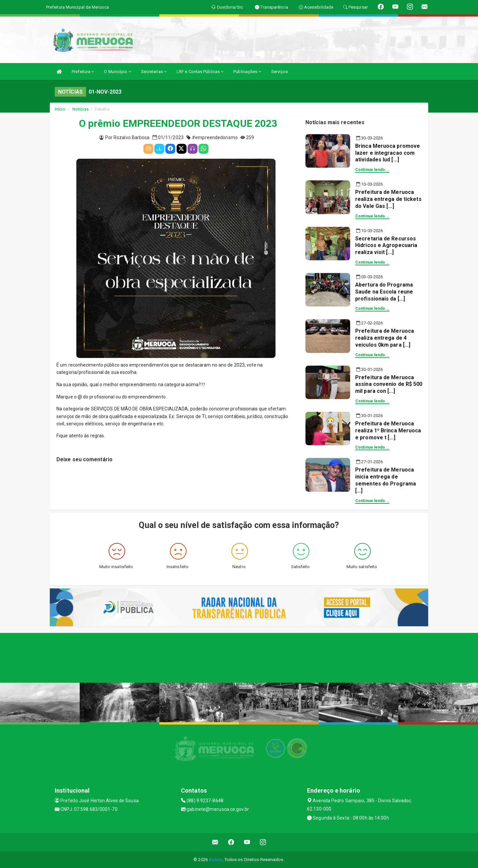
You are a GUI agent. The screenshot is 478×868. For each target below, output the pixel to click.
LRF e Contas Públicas (200, 72)
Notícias (80, 109)
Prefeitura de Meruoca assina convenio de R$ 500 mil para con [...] (389, 384)
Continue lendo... (372, 170)
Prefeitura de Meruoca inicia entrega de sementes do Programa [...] (386, 480)
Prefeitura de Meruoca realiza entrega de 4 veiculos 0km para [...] (385, 338)
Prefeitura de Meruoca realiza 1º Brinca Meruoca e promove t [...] (388, 431)
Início (60, 109)
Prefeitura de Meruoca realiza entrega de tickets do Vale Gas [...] (388, 199)
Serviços (280, 72)
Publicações (247, 72)
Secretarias (154, 72)
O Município (117, 72)
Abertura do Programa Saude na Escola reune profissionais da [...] (384, 292)
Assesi (216, 860)
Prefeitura (83, 72)
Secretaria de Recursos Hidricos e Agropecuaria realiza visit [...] (386, 246)
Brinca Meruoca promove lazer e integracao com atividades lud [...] (388, 153)
